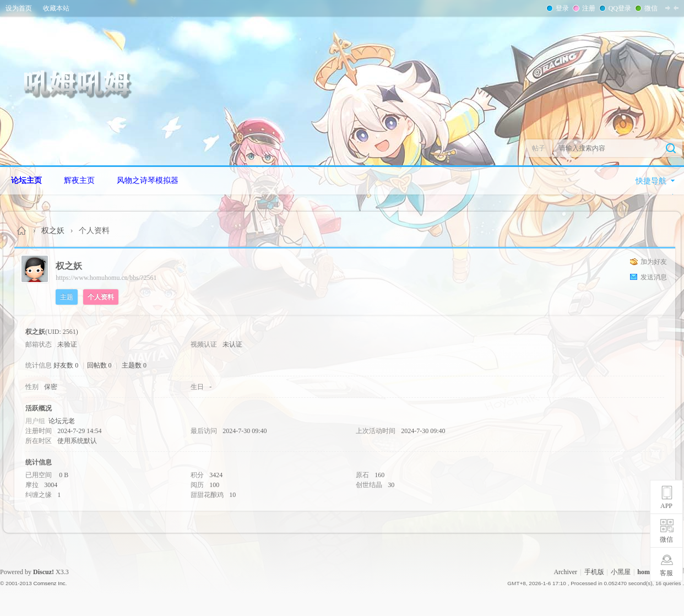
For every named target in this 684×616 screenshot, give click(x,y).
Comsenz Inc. (50, 583)
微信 (650, 8)
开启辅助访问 (681, 8)
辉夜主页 (79, 180)
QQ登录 (619, 8)
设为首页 (19, 8)
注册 (588, 8)
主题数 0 (134, 365)
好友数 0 (66, 365)
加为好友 (654, 262)
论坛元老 (62, 421)
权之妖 (53, 231)
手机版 (594, 572)
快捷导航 (651, 181)
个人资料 (101, 297)
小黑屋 (621, 572)
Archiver (565, 572)
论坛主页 (26, 180)
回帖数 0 (99, 365)
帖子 (539, 148)
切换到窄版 (672, 8)
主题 (67, 297)
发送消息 (654, 277)
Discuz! (44, 572)
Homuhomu (22, 231)
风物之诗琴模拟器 (148, 180)
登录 (561, 8)
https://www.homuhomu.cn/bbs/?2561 (106, 278)
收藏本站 (56, 8)
